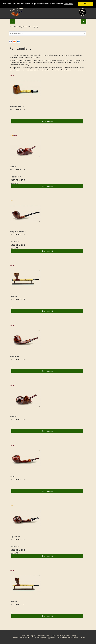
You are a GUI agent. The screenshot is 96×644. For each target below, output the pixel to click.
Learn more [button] (68, 4)
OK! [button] (86, 4)
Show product (47, 121)
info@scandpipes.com (48, 638)
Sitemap (83, 638)
